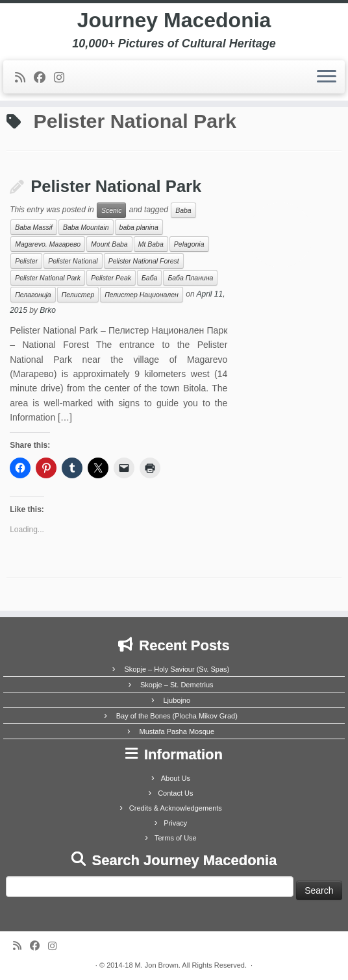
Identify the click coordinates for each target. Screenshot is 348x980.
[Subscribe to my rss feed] (24, 78)
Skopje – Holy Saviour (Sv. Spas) (177, 669)
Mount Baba (109, 244)
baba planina (139, 227)
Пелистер (78, 295)
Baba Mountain (86, 227)
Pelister (26, 261)
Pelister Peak (111, 278)
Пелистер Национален (142, 295)
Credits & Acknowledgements (176, 808)
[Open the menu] (327, 77)
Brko (48, 310)
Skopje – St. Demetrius (177, 685)
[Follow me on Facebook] (44, 78)
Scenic (112, 210)
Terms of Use (176, 838)
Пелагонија (33, 295)
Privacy (175, 823)
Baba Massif (34, 227)
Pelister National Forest (144, 261)
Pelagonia (189, 244)
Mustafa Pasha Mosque (177, 731)
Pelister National (73, 261)
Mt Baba (151, 244)
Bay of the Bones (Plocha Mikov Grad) (177, 716)
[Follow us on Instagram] (63, 78)
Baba (183, 210)
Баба (149, 278)
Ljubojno (177, 700)
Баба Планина (190, 278)
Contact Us (175, 793)
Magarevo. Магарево (48, 244)
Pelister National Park (116, 186)
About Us (176, 778)
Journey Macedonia (174, 20)
